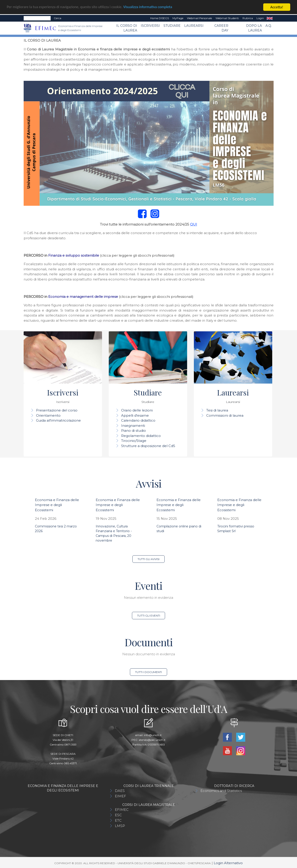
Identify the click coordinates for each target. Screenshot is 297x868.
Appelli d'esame (135, 415)
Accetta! (277, 7)
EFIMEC (122, 810)
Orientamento (48, 415)
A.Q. (269, 26)
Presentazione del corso (57, 410)
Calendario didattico (138, 420)
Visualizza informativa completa (148, 7)
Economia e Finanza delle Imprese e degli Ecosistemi (57, 505)
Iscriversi (150, 26)
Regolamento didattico (141, 436)
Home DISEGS (160, 18)
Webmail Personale (199, 18)
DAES (120, 791)
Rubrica (248, 18)
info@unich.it (153, 735)
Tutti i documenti (148, 672)
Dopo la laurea (254, 28)
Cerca (58, 18)
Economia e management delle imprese (83, 297)
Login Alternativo (228, 863)
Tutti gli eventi (149, 616)
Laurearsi (194, 26)
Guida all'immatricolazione (58, 420)
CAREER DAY (221, 28)
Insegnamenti (133, 426)
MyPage (178, 18)
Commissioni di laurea (225, 415)
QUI (194, 224)
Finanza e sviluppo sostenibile (74, 255)
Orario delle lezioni (137, 410)
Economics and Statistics (221, 791)
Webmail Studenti (227, 18)
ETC (118, 820)
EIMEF (120, 796)
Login (260, 18)
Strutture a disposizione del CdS (148, 446)
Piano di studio (134, 431)
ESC (118, 815)
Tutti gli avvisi (148, 559)
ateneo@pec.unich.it (152, 740)
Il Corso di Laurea (127, 28)
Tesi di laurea (217, 410)
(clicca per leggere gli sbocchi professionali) (137, 255)
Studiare (172, 26)
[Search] (37, 18)
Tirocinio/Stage (134, 441)
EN (270, 18)
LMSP (120, 826)
